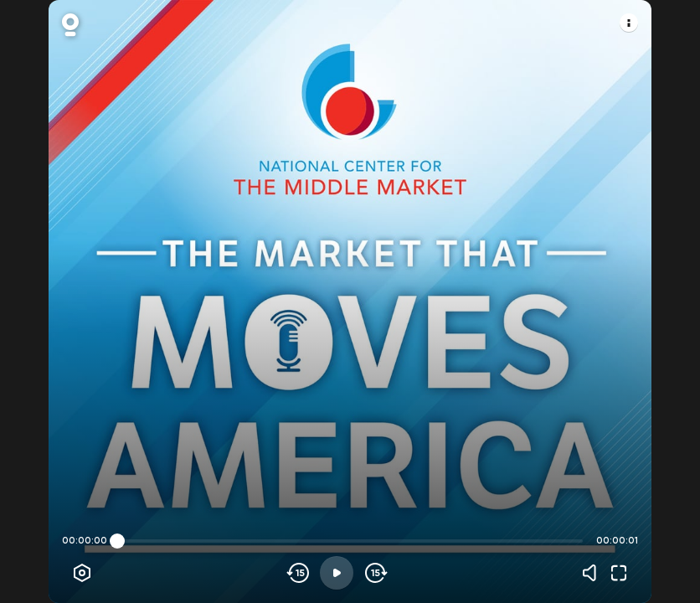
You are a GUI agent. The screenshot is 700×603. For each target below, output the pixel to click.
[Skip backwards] (299, 573)
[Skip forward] (375, 573)
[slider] (117, 541)
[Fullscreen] (619, 573)
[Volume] (594, 573)
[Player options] (82, 573)
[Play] (337, 573)
